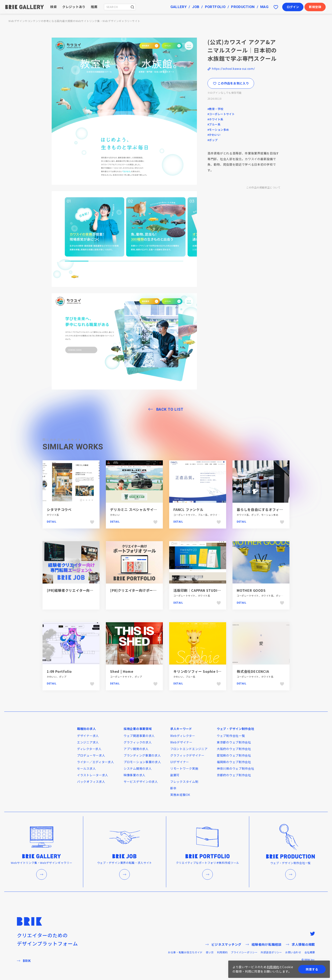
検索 (54, 7)
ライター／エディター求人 (95, 762)
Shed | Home (122, 671)
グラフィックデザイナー (187, 755)
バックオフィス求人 (91, 782)
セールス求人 (86, 768)
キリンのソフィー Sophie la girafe (203, 671)
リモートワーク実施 (184, 768)
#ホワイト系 (215, 119)
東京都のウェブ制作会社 (234, 742)
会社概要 (310, 952)
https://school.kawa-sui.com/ (234, 69)
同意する (312, 969)
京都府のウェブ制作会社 (234, 775)
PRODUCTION (243, 7)
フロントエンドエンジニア (189, 749)
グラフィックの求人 (138, 742)
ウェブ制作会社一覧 (231, 736)
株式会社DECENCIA (253, 671)
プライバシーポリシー (244, 952)
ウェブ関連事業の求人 (139, 736)
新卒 (173, 788)
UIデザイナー (180, 762)
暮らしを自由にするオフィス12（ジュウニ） (273, 509)
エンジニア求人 (88, 742)
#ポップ (213, 140)
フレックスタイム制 (184, 782)
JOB (196, 7)
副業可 (175, 775)
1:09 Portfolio (59, 671)
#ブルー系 (214, 124)
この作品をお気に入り (231, 83)
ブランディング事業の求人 (142, 755)
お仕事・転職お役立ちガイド (185, 952)
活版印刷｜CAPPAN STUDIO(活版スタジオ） (210, 590)
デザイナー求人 (88, 736)
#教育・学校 (215, 109)
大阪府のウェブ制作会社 (234, 749)
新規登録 (315, 7)
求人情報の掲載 (300, 944)
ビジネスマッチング (223, 944)
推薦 (94, 7)
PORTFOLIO (215, 7)
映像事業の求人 (135, 775)
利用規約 (222, 952)
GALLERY (178, 7)
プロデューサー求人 (91, 755)
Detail (52, 522)
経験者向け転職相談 (264, 944)
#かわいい (214, 135)
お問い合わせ (293, 952)
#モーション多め (218, 130)
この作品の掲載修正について (263, 187)
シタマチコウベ (59, 509)
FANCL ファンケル (188, 509)
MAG (264, 7)
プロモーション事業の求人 (142, 762)
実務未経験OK (180, 795)
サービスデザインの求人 (141, 782)
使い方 (210, 952)
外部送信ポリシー (271, 952)
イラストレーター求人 (93, 775)
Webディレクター (183, 736)
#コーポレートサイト (221, 114)
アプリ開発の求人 (136, 749)
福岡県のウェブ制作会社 (234, 762)
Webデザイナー (181, 742)
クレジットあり (74, 7)
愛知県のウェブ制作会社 (234, 755)
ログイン (293, 7)
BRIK (24, 961)
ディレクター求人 (89, 749)
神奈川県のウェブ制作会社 (235, 768)
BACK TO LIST (170, 409)
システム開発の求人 (138, 768)
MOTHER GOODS (251, 590)
